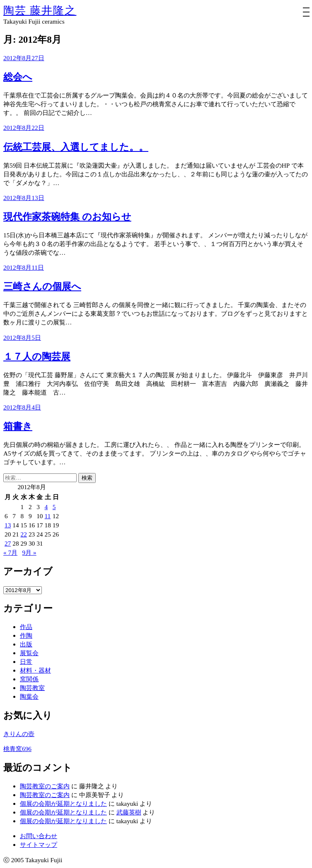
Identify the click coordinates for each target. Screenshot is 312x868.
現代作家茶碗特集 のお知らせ (67, 217)
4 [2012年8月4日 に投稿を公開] (46, 507)
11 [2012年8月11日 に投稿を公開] (47, 516)
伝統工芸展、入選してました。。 (76, 147)
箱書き (18, 426)
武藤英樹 (129, 812)
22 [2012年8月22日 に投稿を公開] (24, 534)
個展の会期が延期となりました (63, 803)
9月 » (29, 552)
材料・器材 (35, 670)
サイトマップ (39, 845)
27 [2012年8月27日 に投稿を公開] (8, 543)
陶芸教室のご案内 (45, 786)
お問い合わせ (39, 836)
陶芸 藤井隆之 (40, 11)
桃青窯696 (17, 749)
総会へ (18, 77)
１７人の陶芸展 (37, 357)
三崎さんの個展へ (42, 286)
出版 (26, 644)
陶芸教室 (32, 688)
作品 (26, 627)
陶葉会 (29, 696)
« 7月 (10, 552)
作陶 (26, 635)
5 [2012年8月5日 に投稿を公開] (54, 507)
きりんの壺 (19, 734)
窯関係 (29, 679)
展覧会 (29, 653)
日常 (26, 662)
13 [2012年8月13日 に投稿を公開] (8, 525)
